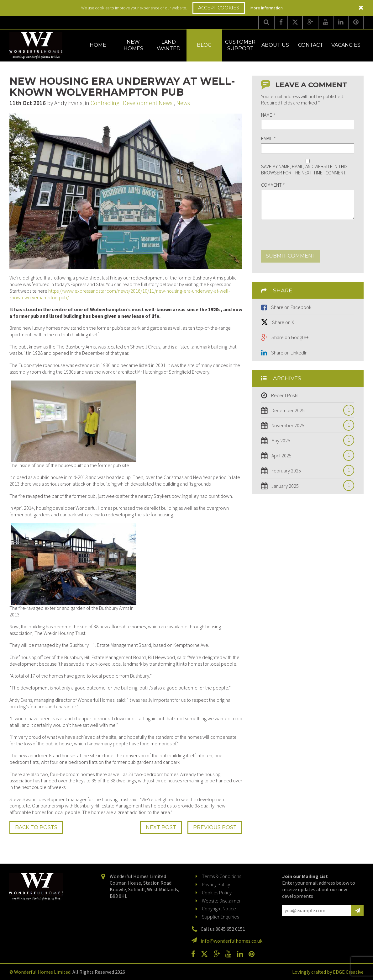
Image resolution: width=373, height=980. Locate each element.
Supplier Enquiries (220, 917)
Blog (204, 45)
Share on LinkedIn (289, 353)
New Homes (133, 45)
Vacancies (346, 45)
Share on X (283, 322)
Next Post (161, 827)
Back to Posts (36, 827)
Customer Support (240, 45)
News (183, 103)
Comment (273, 185)
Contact (311, 45)
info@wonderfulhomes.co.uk (231, 941)
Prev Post (215, 827)
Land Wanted (169, 45)
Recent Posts (285, 395)
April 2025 (311, 456)
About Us (275, 45)
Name (268, 115)
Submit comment (291, 256)
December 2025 (311, 410)
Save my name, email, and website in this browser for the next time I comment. (304, 170)
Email (268, 138)
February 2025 (311, 471)
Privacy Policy (216, 884)
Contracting (105, 103)
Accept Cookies (219, 8)
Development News (148, 103)
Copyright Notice (219, 908)
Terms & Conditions (221, 876)
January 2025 (311, 486)
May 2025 (311, 441)
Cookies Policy (217, 892)
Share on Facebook (291, 307)
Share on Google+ (290, 337)
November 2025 (311, 426)
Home (98, 45)
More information (267, 8)
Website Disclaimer (221, 901)
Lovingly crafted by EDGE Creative (328, 972)
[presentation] (309, 237)
